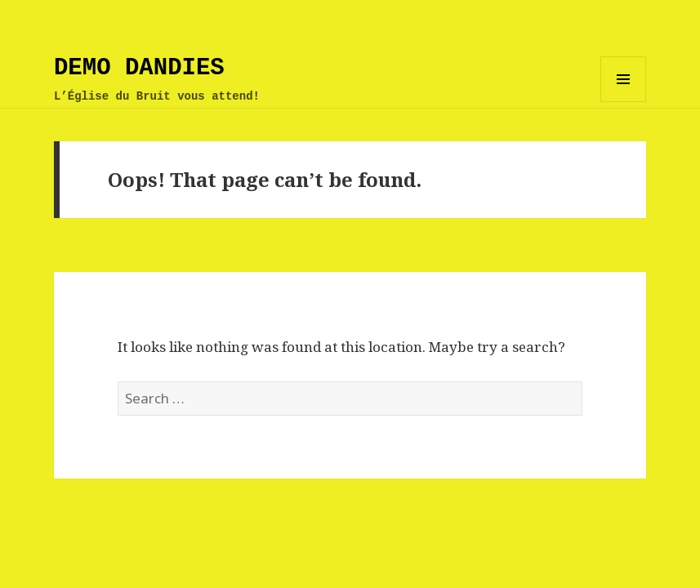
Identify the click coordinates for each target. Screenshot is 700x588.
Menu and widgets (624, 102)
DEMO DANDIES (139, 68)
